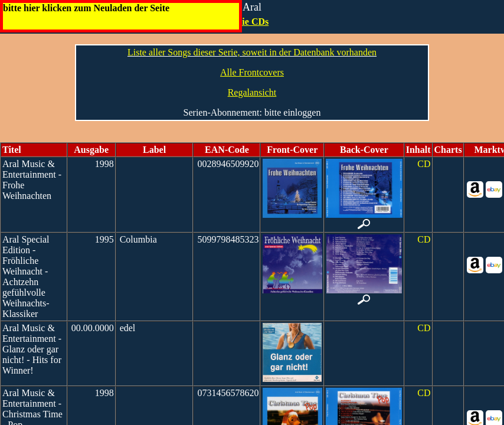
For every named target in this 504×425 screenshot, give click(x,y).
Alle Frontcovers (252, 72)
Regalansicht (252, 92)
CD (424, 164)
